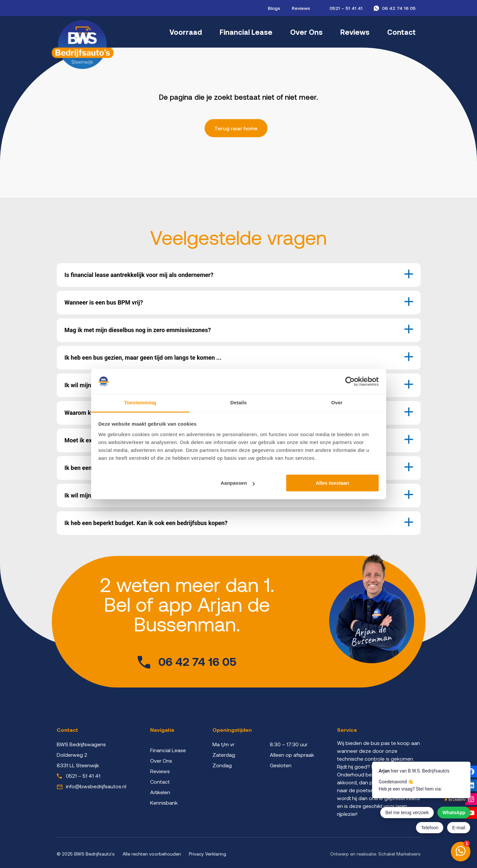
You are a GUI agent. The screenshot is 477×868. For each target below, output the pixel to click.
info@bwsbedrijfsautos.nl (96, 786)
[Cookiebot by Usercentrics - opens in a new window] (350, 381)
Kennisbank (164, 803)
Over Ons (306, 32)
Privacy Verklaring (208, 854)
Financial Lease (246, 32)
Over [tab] (337, 403)
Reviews (301, 8)
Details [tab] (239, 403)
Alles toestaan (332, 483)
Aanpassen (238, 483)
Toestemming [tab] (140, 403)
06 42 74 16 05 (399, 8)
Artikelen (160, 792)
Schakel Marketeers (399, 854)
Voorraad (186, 32)
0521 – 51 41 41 (346, 8)
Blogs (274, 8)
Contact (401, 32)
